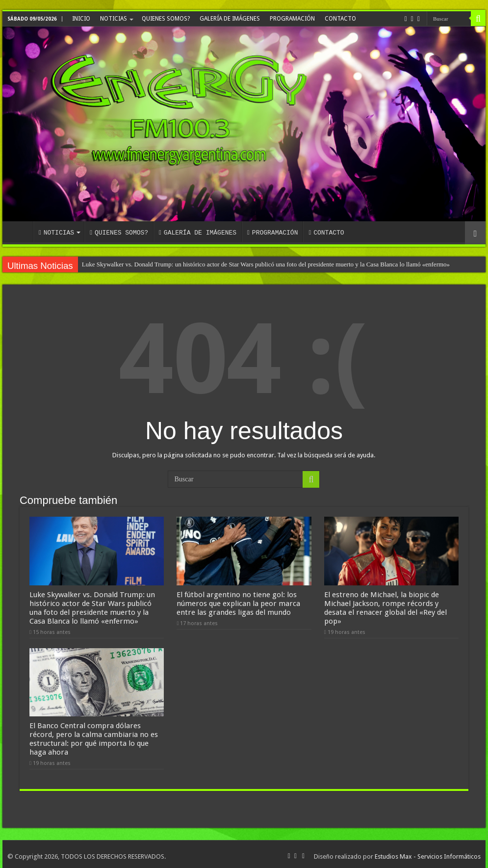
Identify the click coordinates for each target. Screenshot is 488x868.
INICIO (81, 19)
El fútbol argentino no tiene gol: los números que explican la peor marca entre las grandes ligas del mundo (238, 601)
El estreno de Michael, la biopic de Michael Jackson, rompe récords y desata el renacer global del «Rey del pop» (385, 605)
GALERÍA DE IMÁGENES (230, 19)
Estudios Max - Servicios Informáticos (428, 852)
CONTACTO (340, 19)
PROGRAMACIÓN (292, 19)
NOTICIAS (114, 19)
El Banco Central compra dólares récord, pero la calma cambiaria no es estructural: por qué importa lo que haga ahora (94, 735)
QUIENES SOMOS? (166, 19)
